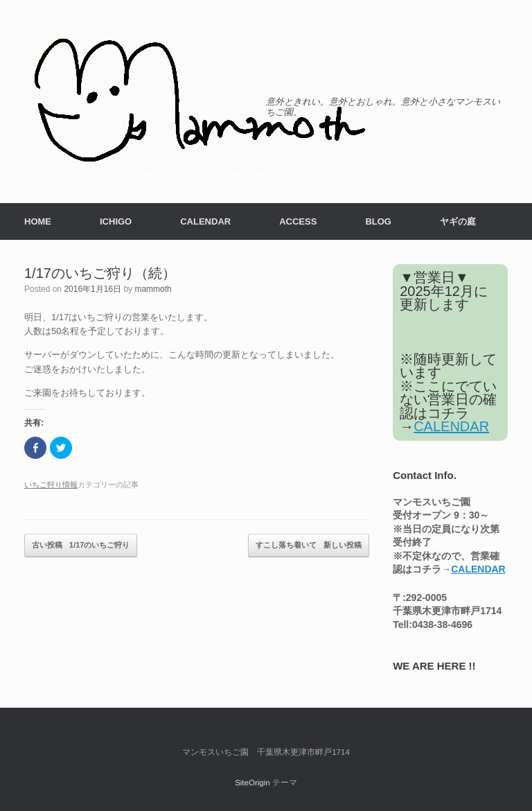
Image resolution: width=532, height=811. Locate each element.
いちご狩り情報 (51, 485)
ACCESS (298, 221)
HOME (38, 221)
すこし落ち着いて (309, 546)
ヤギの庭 (458, 221)
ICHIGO (116, 221)
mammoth (153, 289)
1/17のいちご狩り (81, 546)
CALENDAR (205, 221)
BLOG (378, 221)
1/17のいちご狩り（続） (100, 273)
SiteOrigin (252, 783)
